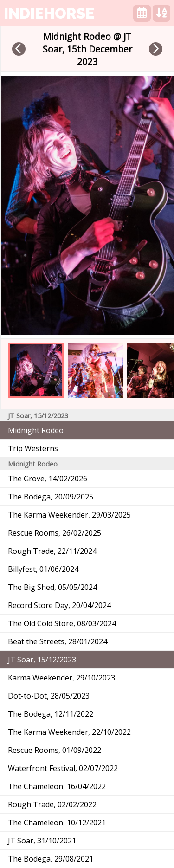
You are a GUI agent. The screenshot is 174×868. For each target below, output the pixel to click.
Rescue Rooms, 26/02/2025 (55, 533)
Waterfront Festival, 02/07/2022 (63, 768)
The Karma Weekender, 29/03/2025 (69, 515)
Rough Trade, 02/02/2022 (52, 804)
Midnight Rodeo (36, 430)
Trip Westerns (33, 448)
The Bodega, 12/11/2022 (51, 714)
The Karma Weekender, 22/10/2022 (69, 732)
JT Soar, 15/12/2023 (42, 660)
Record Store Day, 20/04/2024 (59, 605)
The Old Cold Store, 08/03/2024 (62, 623)
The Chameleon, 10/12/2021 (57, 823)
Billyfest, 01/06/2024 (43, 569)
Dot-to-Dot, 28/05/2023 (49, 696)
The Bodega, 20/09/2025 (51, 497)
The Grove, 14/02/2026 (48, 479)
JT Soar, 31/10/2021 (42, 841)
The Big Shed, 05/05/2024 (52, 587)
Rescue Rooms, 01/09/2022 (55, 750)
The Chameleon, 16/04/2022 (57, 786)
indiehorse (49, 13)
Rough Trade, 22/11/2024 (52, 551)
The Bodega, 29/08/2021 (51, 859)
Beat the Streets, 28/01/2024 (58, 641)
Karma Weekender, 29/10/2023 (61, 678)
